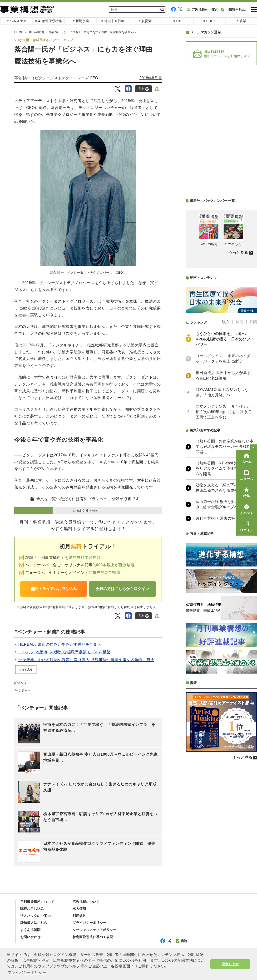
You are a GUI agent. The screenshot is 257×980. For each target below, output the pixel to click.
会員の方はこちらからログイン (122, 589)
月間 (253, 322)
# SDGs (209, 21)
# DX (177, 21)
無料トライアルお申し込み (54, 589)
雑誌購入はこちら (34, 923)
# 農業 (241, 21)
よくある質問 (30, 930)
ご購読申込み (233, 10)
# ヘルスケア (17, 21)
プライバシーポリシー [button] (27, 973)
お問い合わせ (30, 937)
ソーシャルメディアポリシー (95, 930)
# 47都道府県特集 (49, 21)
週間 (239, 322)
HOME (19, 32)
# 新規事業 (81, 21)
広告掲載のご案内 (203, 10)
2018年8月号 (36, 32)
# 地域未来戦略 (113, 21)
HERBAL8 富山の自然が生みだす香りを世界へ (60, 644)
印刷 (144, 89)
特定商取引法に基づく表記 (93, 937)
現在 (226, 322)
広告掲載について (86, 902)
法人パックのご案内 (35, 916)
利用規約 (79, 916)
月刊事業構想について (37, 902)
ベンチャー (23, 690)
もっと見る (26, 670)
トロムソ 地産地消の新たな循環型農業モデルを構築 (64, 652)
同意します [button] (230, 964)
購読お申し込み (32, 909)
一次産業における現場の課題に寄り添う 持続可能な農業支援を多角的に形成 (86, 660)
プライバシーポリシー (89, 923)
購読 (182, 941)
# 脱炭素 (145, 21)
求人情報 (79, 909)
